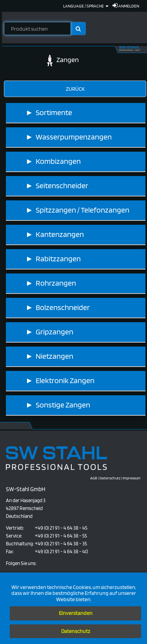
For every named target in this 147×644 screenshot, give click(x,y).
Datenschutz (76, 631)
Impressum (132, 478)
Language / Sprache (86, 6)
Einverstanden (76, 613)
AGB (94, 478)
